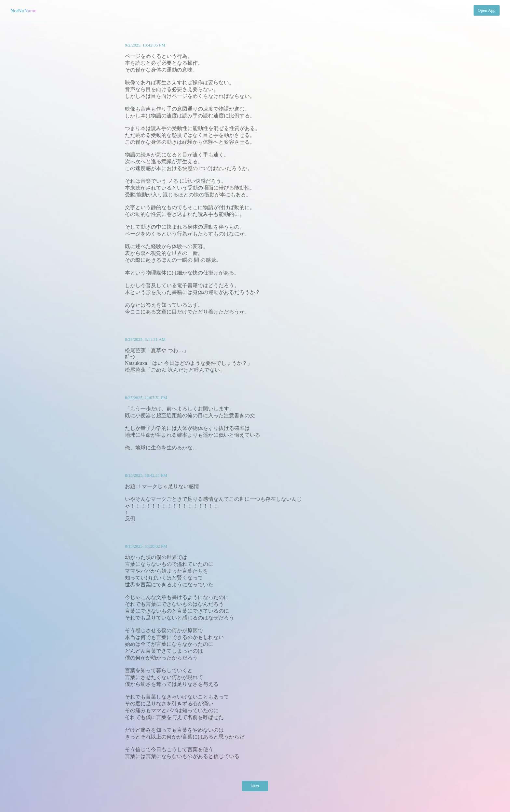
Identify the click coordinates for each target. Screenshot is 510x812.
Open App (487, 10)
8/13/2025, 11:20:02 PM (146, 546)
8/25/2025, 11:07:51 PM (146, 398)
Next (255, 786)
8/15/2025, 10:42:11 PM (146, 475)
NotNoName (23, 11)
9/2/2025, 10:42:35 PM (145, 45)
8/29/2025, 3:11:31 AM (145, 339)
